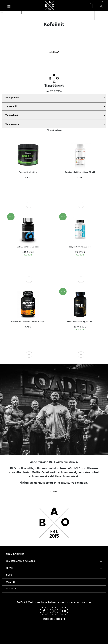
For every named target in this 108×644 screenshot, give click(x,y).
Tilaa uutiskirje (15, 554)
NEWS (9, 575)
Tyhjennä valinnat (54, 130)
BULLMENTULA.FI (54, 619)
